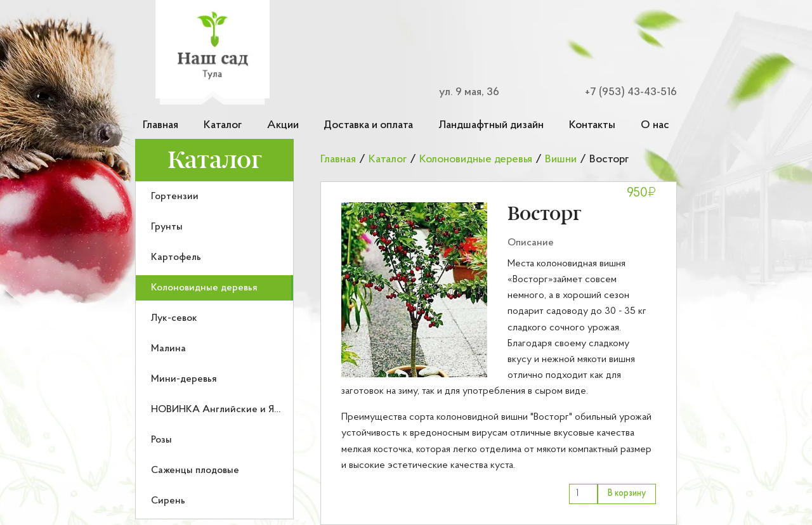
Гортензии (175, 197)
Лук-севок (174, 318)
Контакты (592, 125)
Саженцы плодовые (195, 470)
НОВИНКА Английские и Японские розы (244, 410)
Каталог (223, 125)
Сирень (168, 501)
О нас (655, 125)
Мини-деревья (184, 379)
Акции (283, 125)
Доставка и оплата (368, 125)
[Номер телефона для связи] (623, 92)
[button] (414, 290)
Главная (160, 125)
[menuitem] (214, 197)
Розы (161, 440)
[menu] (214, 350)
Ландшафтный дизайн (491, 125)
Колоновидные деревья (204, 288)
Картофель (176, 257)
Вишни (561, 159)
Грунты (167, 227)
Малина (168, 349)
